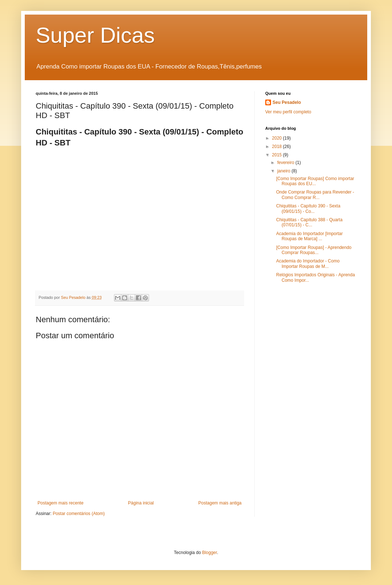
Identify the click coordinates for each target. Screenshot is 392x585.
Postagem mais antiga (220, 503)
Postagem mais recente (60, 503)
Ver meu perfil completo (288, 112)
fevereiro (286, 163)
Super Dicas (95, 35)
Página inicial (141, 503)
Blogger (210, 553)
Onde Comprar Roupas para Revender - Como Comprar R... (315, 195)
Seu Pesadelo (287, 102)
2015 (278, 155)
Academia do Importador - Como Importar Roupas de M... (308, 264)
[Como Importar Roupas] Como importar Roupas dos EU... (315, 181)
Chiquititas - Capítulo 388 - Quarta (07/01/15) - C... (309, 222)
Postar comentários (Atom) (79, 514)
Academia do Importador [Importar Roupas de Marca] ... (309, 236)
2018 (278, 147)
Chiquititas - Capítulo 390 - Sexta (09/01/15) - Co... (308, 208)
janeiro (284, 171)
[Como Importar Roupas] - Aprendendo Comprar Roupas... (314, 250)
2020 (278, 138)
